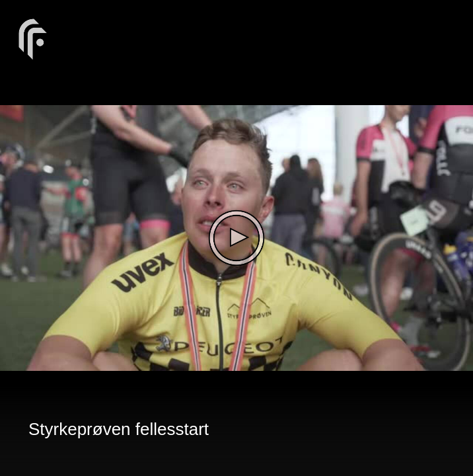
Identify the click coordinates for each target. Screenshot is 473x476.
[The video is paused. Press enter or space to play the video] (236, 238)
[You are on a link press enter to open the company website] (33, 38)
